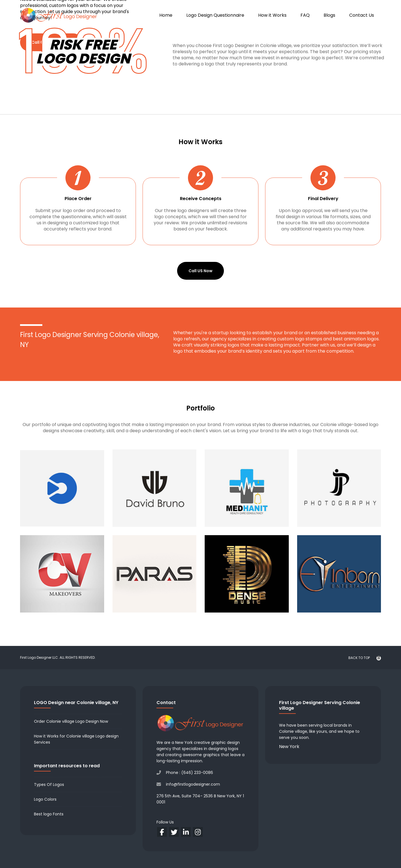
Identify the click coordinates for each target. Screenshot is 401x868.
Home (166, 15)
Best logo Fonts (49, 814)
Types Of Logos (49, 785)
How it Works (272, 15)
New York (289, 747)
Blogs (329, 15)
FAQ (305, 15)
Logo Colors (45, 799)
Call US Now (200, 271)
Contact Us (362, 15)
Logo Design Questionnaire (215, 15)
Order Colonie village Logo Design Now (71, 721)
